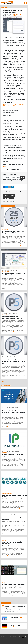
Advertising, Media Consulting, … (13, 451)
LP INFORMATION (6, 453)
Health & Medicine (11, 492)
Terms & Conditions (16, 639)
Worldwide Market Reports (7, 409)
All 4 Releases (5, 381)
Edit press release (8, 198)
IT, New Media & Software (17, 14)
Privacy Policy (9, 639)
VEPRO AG (4, 582)
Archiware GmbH (13, 15)
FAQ (2, 639)
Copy (23, 177)
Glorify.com (4, 540)
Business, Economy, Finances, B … (13, 408)
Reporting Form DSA (7, 640)
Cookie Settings (15, 640)
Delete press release (9, 196)
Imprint (5, 639)
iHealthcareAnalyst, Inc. (7, 493)
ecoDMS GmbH (5, 516)
